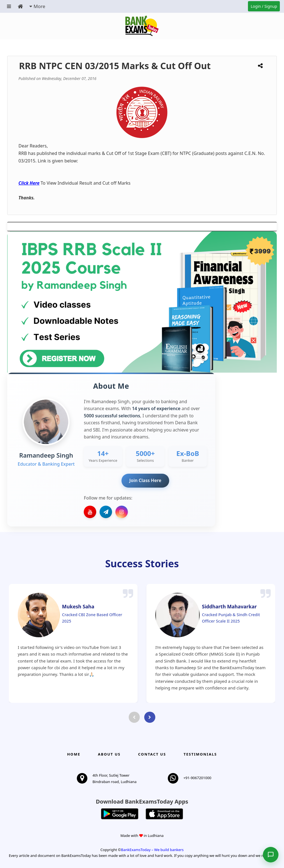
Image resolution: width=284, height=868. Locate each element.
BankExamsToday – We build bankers (152, 850)
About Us (109, 754)
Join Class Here (145, 480)
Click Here (29, 183)
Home (74, 754)
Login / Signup (264, 6)
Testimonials (200, 754)
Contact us (152, 754)
